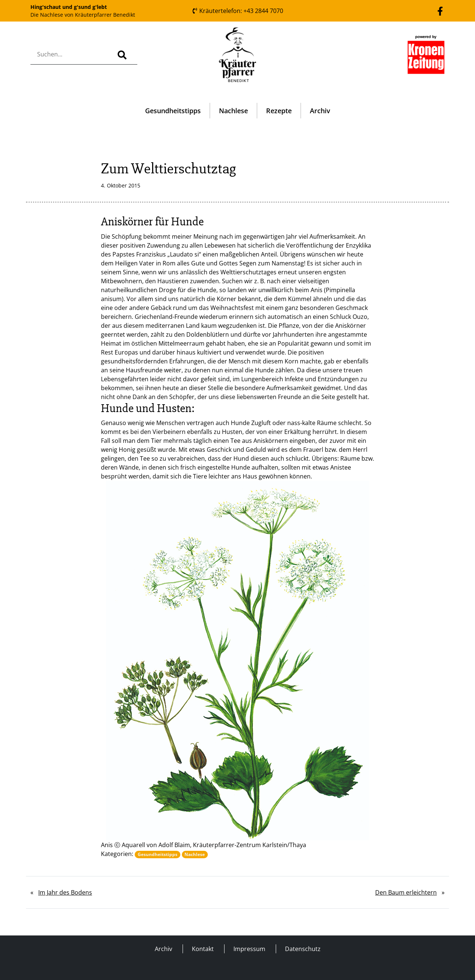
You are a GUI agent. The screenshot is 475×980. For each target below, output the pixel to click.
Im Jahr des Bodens (65, 892)
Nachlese (233, 111)
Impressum (249, 949)
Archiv (320, 111)
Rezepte (279, 111)
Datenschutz (303, 949)
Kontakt (203, 949)
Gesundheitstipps (173, 111)
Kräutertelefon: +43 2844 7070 (237, 11)
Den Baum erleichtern (406, 892)
